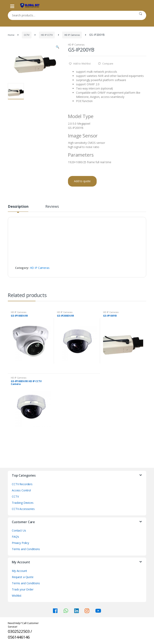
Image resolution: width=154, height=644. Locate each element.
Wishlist (17, 596)
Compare (108, 64)
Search (140, 15)
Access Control (21, 490)
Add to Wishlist (82, 64)
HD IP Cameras (72, 35)
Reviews (52, 207)
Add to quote (82, 181)
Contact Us (19, 530)
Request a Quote (23, 577)
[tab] (18, 208)
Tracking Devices (23, 503)
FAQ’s (15, 537)
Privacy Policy (20, 543)
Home (11, 35)
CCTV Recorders (22, 484)
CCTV (27, 35)
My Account (19, 571)
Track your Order (23, 589)
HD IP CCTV (47, 35)
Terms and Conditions (26, 549)
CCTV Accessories (23, 509)
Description (18, 207)
